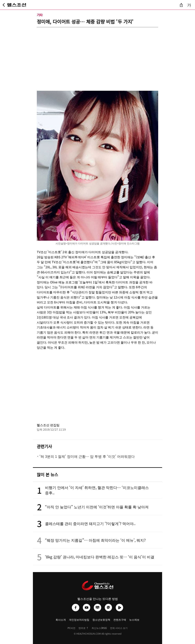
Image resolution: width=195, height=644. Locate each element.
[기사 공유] (181, 5)
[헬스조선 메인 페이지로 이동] (17, 5)
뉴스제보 (134, 620)
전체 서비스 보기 (119, 628)
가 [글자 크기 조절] (189, 5)
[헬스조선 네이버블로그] (97, 608)
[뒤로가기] (4, 5)
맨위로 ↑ (84, 628)
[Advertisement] (97, 55)
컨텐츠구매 (120, 620)
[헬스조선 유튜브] (87, 608)
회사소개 (61, 620)
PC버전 (71, 628)
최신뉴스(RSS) (99, 628)
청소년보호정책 (101, 620)
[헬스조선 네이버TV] (119, 608)
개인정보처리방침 (79, 620)
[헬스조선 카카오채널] (108, 608)
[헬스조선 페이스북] (76, 608)
